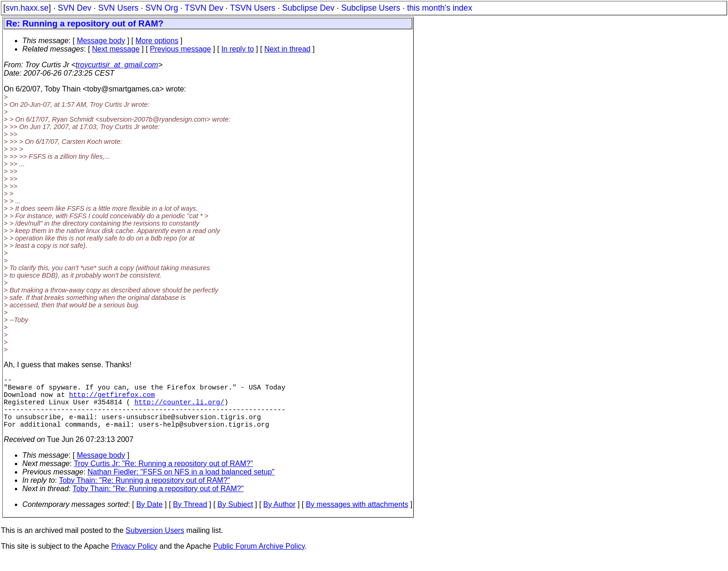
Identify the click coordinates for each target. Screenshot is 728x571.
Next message (116, 49)
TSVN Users (253, 8)
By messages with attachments (357, 517)
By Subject (235, 517)
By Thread (190, 517)
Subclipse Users (371, 8)
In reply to (238, 49)
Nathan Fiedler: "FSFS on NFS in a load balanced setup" (181, 485)
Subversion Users (155, 543)
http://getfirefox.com (112, 400)
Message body (101, 41)
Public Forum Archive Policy (259, 559)
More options (157, 41)
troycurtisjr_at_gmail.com (117, 65)
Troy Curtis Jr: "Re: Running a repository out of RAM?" (163, 477)
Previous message (181, 49)
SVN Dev (74, 8)
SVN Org (162, 8)
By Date (149, 517)
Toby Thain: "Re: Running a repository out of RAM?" (145, 493)
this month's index (440, 8)
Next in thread (287, 49)
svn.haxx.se (27, 8)
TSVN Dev (204, 8)
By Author (279, 517)
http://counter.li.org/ (179, 409)
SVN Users (118, 8)
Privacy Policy (134, 559)
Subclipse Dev (308, 8)
